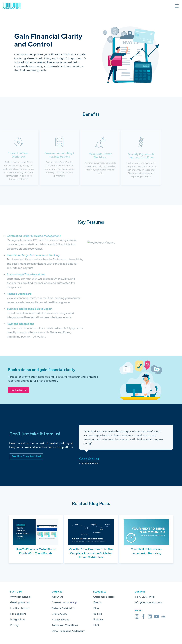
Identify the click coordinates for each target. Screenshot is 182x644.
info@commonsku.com (148, 602)
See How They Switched (26, 456)
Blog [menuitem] (96, 608)
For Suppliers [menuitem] (18, 614)
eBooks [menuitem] (98, 614)
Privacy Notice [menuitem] (61, 620)
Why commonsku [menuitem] (20, 597)
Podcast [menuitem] (98, 619)
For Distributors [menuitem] (20, 608)
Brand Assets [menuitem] (60, 614)
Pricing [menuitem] (14, 625)
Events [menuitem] (97, 602)
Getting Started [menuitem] (20, 602)
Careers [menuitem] (64, 602)
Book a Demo (18, 390)
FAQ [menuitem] (96, 625)
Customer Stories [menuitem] (104, 597)
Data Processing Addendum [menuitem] (68, 631)
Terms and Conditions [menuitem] (65, 625)
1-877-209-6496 (145, 597)
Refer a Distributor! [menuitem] (64, 608)
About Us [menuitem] (57, 597)
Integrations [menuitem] (18, 619)
